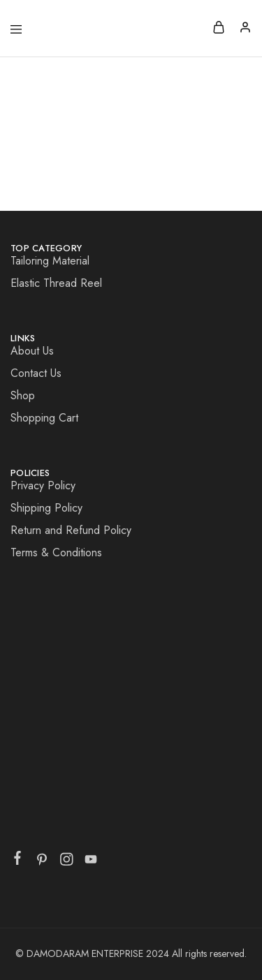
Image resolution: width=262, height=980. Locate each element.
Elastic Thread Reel (56, 283)
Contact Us (36, 373)
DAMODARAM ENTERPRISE (86, 953)
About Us (32, 351)
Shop (23, 395)
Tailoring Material (50, 261)
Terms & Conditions (56, 552)
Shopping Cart (44, 418)
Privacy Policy (43, 485)
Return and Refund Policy (71, 530)
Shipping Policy (46, 508)
